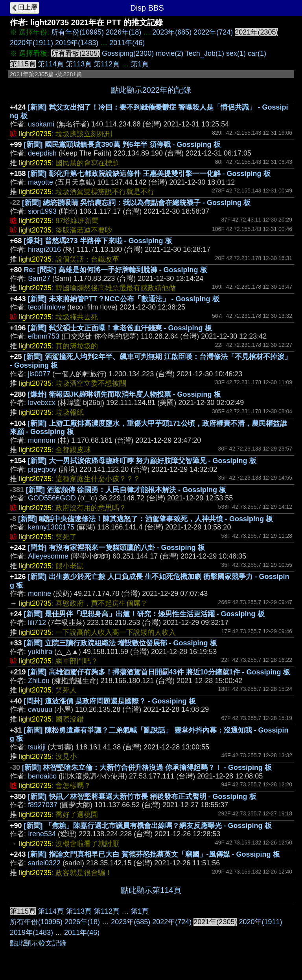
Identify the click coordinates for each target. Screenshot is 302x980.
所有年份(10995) (77, 32)
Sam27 (39, 278)
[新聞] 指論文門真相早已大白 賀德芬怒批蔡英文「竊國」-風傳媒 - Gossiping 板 (154, 854)
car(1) (257, 53)
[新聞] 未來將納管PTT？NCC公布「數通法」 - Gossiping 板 (124, 299)
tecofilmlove (47, 307)
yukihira (40, 652)
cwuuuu (40, 709)
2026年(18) (123, 32)
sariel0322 (44, 863)
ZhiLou (39, 681)
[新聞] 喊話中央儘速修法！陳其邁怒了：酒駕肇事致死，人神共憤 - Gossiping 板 (145, 519)
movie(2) (169, 53)
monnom (42, 440)
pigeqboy (42, 469)
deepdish (42, 153)
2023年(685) (172, 32)
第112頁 (107, 64)
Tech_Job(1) (205, 53)
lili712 (37, 623)
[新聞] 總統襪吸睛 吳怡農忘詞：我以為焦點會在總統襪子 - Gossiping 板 (136, 203)
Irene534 (42, 834)
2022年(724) (213, 32)
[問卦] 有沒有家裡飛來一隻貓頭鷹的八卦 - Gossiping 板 (116, 548)
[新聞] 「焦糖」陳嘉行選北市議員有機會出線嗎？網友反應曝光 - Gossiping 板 (148, 826)
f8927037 (43, 805)
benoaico (42, 776)
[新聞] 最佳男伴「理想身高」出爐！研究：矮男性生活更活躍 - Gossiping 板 (144, 614)
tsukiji (37, 747)
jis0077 (39, 374)
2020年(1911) (31, 43)
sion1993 (42, 211)
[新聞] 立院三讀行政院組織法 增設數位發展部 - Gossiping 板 (121, 643)
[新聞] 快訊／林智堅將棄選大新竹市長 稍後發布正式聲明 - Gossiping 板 (142, 797)
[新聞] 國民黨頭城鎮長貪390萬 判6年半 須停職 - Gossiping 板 (122, 145)
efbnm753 (44, 336)
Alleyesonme (48, 556)
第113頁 (79, 64)
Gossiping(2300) (128, 53)
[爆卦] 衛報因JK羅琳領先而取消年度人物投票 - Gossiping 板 (124, 394)
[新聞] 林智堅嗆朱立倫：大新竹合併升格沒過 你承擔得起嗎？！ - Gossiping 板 (147, 768)
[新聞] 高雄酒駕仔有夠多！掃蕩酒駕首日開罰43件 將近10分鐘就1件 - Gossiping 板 (159, 672)
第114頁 (51, 64)
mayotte (41, 182)
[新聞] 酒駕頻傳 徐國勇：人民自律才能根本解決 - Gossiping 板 (126, 490)
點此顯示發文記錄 (38, 943)
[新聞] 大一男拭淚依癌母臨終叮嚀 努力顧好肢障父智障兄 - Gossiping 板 (142, 461)
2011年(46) (127, 43)
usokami (41, 124)
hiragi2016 (44, 249)
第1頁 (140, 64)
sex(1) (236, 53)
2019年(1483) (77, 43)
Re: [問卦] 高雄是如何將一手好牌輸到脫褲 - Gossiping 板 (116, 270)
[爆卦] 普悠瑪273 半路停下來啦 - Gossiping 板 (98, 241)
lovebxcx (42, 403)
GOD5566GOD (52, 498)
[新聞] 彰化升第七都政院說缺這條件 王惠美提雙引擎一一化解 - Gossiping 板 (149, 174)
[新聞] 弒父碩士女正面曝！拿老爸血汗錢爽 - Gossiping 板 (120, 328)
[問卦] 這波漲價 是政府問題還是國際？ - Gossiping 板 (110, 701)
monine (40, 593)
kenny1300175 (51, 527)
